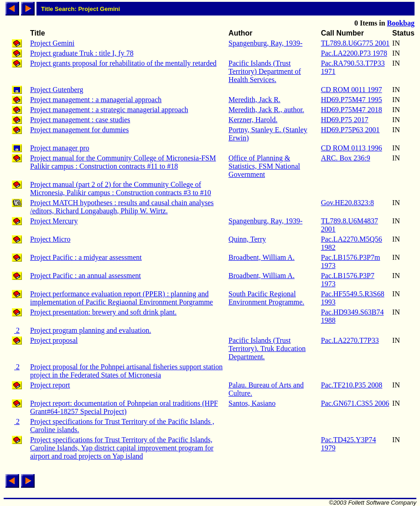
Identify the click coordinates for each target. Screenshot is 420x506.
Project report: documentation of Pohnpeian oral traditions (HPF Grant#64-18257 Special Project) (124, 407)
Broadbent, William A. (262, 257)
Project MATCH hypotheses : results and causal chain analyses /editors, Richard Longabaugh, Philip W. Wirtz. (122, 207)
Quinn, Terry (247, 239)
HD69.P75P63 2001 (350, 130)
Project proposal (54, 340)
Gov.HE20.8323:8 (347, 203)
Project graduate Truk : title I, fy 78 (82, 53)
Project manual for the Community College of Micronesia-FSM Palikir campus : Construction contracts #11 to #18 (123, 162)
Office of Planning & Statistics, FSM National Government (264, 166)
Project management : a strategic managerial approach (109, 110)
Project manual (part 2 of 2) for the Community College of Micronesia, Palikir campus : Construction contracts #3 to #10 (121, 188)
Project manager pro (60, 148)
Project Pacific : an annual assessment (86, 276)
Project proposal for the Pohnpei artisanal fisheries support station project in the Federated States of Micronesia (126, 371)
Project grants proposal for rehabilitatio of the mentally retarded (123, 63)
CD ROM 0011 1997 (352, 90)
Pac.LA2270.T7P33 (350, 340)
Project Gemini (52, 43)
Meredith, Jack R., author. (266, 110)
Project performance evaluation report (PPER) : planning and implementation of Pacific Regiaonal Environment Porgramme (122, 298)
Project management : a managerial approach (96, 100)
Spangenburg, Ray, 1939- (265, 43)
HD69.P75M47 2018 (352, 110)
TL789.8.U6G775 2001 (355, 43)
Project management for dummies (79, 130)
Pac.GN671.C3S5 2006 (355, 403)
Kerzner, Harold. (253, 120)
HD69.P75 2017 (345, 120)
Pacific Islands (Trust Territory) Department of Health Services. (265, 71)
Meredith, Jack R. (254, 100)
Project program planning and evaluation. (91, 330)
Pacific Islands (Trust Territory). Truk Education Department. (267, 349)
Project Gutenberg (57, 90)
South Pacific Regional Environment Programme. (266, 298)
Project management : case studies (80, 120)
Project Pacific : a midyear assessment (86, 257)
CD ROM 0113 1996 (352, 148)
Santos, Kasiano (252, 403)
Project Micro (50, 239)
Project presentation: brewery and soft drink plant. (103, 312)
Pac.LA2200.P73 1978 (354, 53)
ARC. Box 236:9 (346, 158)
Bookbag (401, 23)
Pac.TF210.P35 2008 (352, 385)
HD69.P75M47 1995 (352, 100)
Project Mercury (54, 221)
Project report (50, 385)
